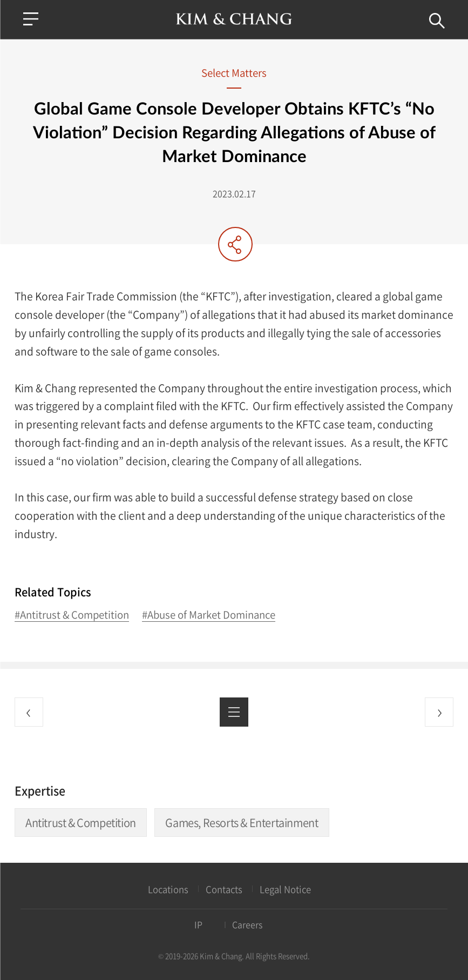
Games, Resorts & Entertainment (242, 823)
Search (437, 21)
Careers (247, 925)
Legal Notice (285, 890)
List (234, 712)
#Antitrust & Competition (72, 615)
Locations (168, 890)
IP (198, 925)
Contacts (224, 890)
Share (235, 244)
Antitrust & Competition (81, 823)
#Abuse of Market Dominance (209, 615)
